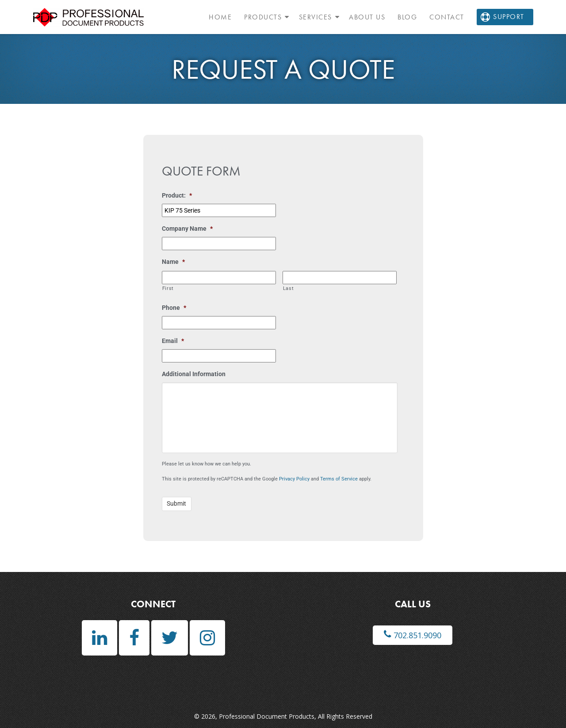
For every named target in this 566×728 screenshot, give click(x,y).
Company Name (187, 229)
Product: (177, 195)
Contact (447, 17)
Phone (174, 308)
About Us (367, 17)
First (168, 288)
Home (220, 17)
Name (173, 262)
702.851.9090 (413, 635)
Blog (407, 17)
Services (316, 17)
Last (289, 288)
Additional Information (194, 374)
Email (173, 341)
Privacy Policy (294, 479)
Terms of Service (339, 479)
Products (263, 17)
